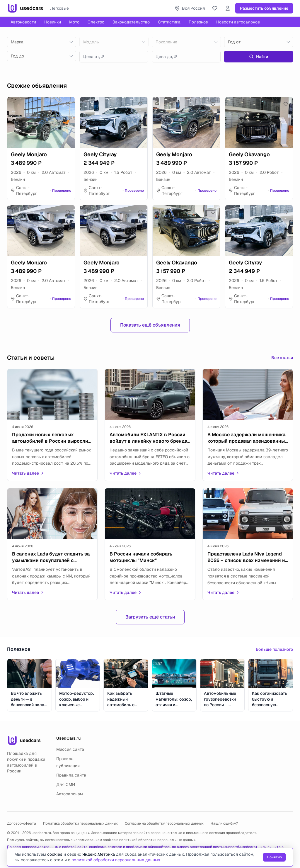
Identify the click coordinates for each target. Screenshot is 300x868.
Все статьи (282, 358)
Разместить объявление (264, 8)
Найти (259, 57)
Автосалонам (70, 794)
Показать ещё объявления (150, 325)
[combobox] (42, 42)
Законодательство (131, 22)
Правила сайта (71, 775)
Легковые (59, 8)
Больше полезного (274, 649)
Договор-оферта (22, 823)
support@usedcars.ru (242, 847)
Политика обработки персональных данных (80, 823)
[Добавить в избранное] (68, 104)
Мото (74, 22)
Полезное (198, 22)
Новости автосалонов (238, 22)
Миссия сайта (70, 749)
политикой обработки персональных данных (157, 840)
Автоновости (23, 22)
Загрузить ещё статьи (150, 617)
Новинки (53, 22)
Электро (96, 22)
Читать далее (28, 473)
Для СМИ (66, 784)
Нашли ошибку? (224, 823)
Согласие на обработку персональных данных (164, 823)
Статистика (169, 22)
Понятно (274, 857)
